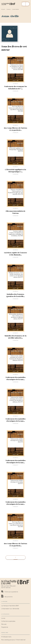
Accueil (3, 9)
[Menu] (26, 4)
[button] (16, 558)
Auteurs (9, 9)
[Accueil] (8, 4)
